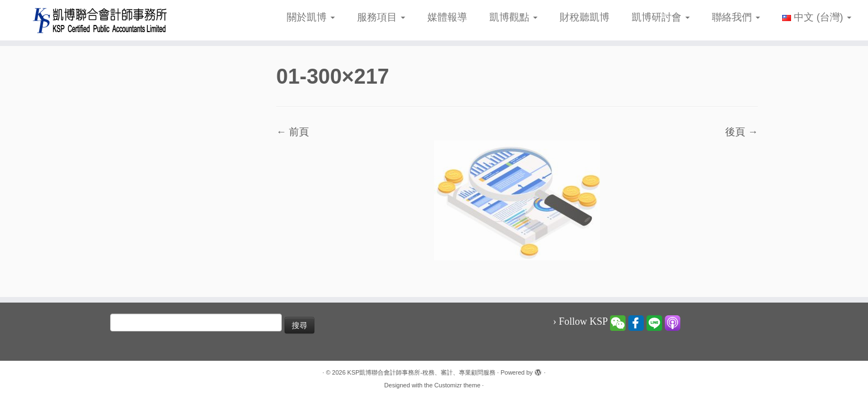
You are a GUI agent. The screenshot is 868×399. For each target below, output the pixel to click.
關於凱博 (311, 17)
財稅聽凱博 (585, 17)
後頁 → (742, 132)
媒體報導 (447, 17)
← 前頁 (293, 132)
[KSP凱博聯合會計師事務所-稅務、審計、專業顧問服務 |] (100, 20)
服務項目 (381, 17)
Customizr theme (458, 385)
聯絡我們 (736, 17)
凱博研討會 (661, 17)
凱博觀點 (513, 17)
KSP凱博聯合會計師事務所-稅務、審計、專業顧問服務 (421, 372)
